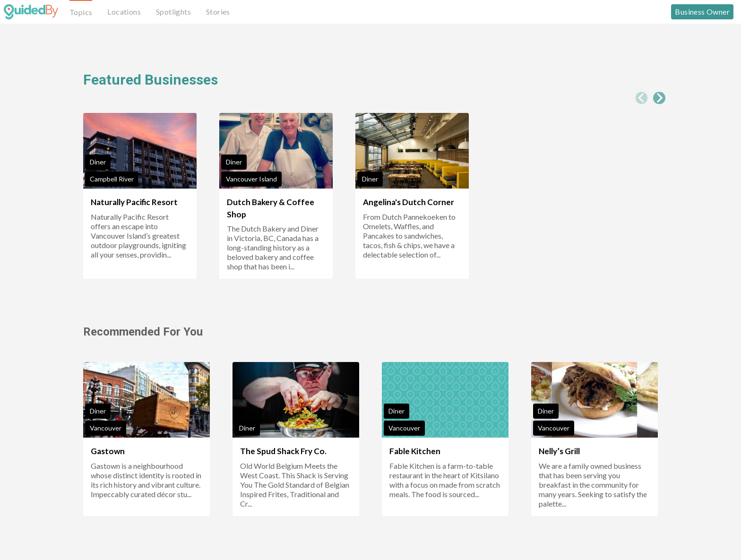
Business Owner (702, 12)
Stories (218, 12)
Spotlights (173, 12)
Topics (81, 12)
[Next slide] (659, 98)
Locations (124, 12)
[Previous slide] (642, 98)
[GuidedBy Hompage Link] (31, 12)
